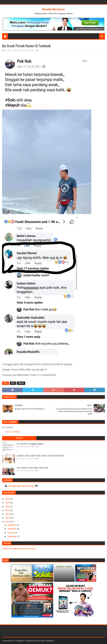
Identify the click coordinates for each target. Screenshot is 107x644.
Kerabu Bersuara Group (21, 486)
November (12, 529)
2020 (8, 518)
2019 (8, 522)
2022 (8, 510)
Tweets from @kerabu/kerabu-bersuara (19, 549)
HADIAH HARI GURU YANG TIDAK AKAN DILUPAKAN (40, 456)
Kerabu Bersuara (53, 9)
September (12, 536)
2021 (8, 514)
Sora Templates (18, 641)
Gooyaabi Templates (46, 641)
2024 (8, 503)
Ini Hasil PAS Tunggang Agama (30, 444)
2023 (8, 506)
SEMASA (21, 383)
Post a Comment (13, 432)
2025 (8, 499)
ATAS (13, 383)
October (11, 533)
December (12, 525)
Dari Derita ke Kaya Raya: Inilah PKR (32, 468)
